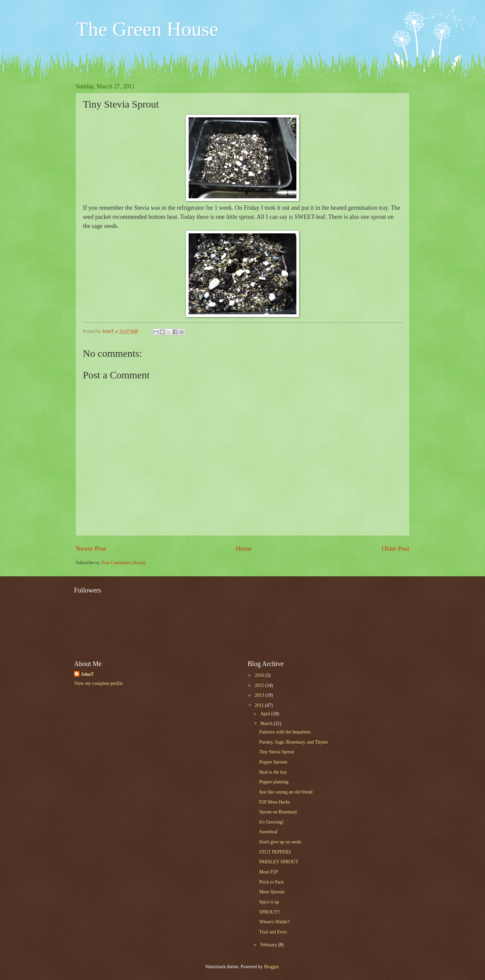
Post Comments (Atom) (123, 563)
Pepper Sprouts (273, 762)
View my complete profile (98, 683)
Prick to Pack (271, 882)
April (266, 714)
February (269, 945)
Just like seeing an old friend (286, 792)
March (267, 724)
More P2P (268, 872)
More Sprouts (272, 892)
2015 (260, 685)
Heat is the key (273, 772)
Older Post (395, 549)
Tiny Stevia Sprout (277, 752)
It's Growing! (271, 822)
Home (244, 549)
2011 (260, 705)
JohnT (87, 674)
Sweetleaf (268, 832)
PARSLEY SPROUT (279, 862)
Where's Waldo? (274, 922)
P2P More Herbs (274, 802)
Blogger (271, 967)
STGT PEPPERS (275, 852)
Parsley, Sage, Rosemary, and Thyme (293, 742)
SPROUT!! (269, 912)
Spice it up (269, 902)
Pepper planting (274, 782)
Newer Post (91, 549)
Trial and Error (273, 932)
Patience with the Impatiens (285, 732)
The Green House (147, 29)
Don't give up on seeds (280, 842)
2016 (260, 675)
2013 (260, 695)
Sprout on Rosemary (278, 812)
